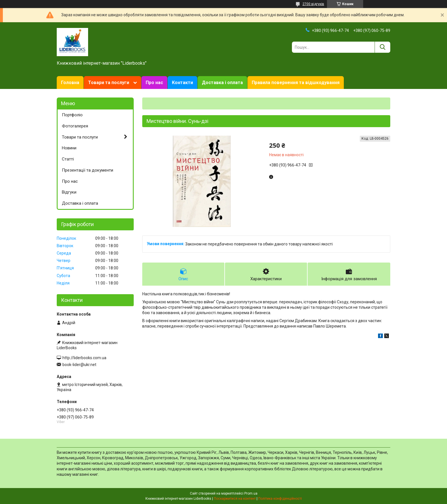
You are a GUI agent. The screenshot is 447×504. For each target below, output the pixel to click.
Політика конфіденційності (280, 499)
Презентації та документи (88, 170)
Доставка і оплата (222, 83)
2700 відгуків (313, 4)
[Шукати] (382, 47)
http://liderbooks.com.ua (84, 358)
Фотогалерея (75, 126)
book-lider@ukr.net (79, 365)
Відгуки (69, 192)
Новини (69, 148)
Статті (68, 159)
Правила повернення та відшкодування (296, 83)
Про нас (154, 83)
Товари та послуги (109, 83)
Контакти (182, 83)
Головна (70, 83)
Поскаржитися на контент (235, 499)
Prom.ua (251, 493)
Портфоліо (72, 115)
